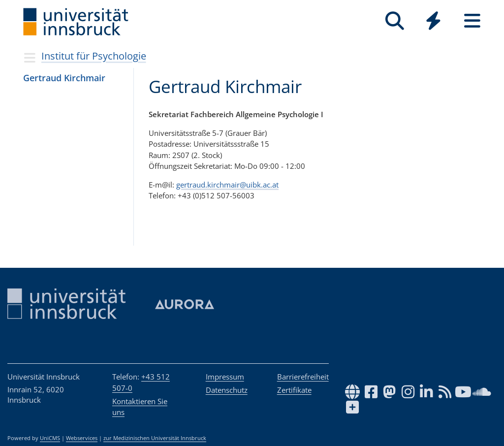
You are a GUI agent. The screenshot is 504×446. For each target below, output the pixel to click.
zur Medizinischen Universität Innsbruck (155, 438)
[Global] (433, 22)
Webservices (82, 438)
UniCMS (50, 438)
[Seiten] (472, 21)
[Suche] (394, 21)
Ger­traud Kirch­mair (64, 78)
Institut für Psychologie (94, 56)
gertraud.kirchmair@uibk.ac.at (227, 185)
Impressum (225, 377)
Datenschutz (227, 390)
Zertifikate (294, 390)
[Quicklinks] (433, 21)
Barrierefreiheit (303, 377)
